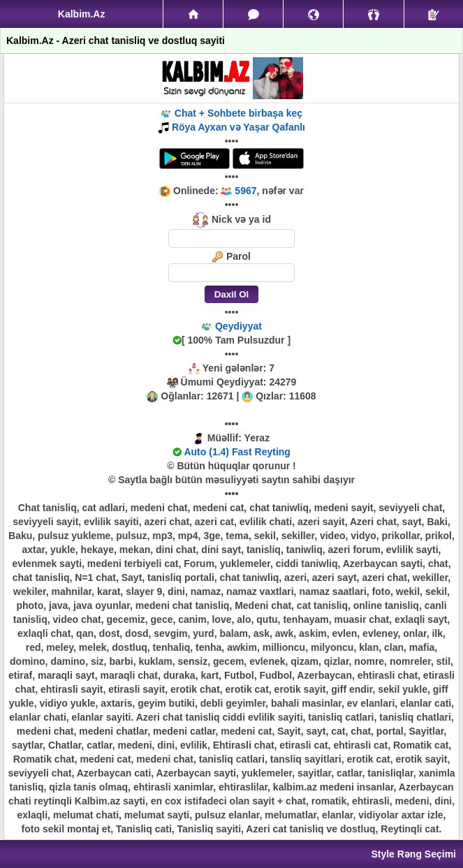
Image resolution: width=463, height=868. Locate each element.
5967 (245, 191)
